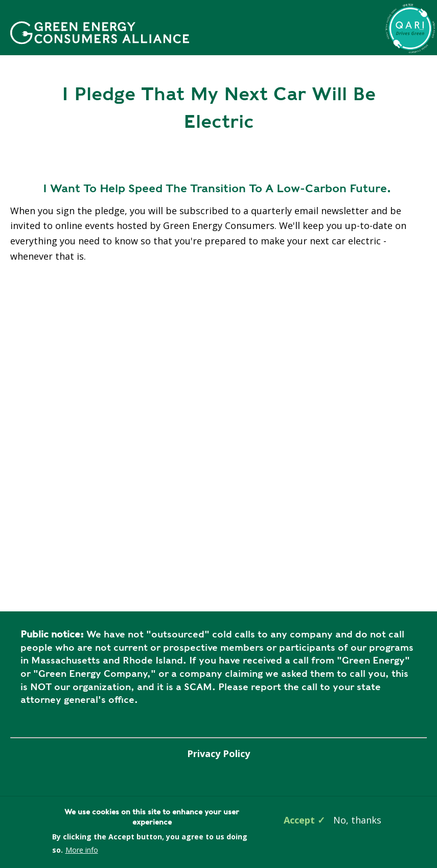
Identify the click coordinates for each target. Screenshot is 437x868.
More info (82, 850)
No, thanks (357, 820)
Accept (299, 820)
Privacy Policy (218, 753)
